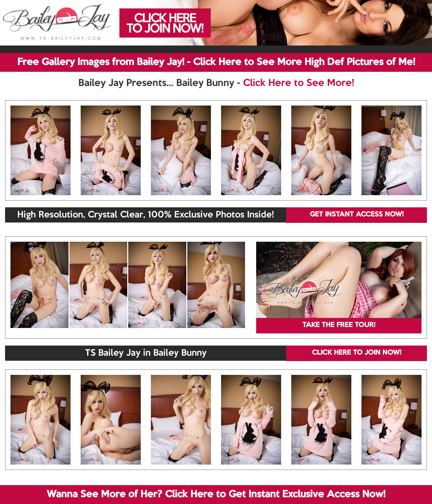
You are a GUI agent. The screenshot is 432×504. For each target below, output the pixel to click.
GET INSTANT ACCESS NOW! (357, 215)
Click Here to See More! (299, 83)
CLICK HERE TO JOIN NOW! (357, 353)
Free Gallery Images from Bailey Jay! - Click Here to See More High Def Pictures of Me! (216, 62)
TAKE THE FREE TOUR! (339, 325)
